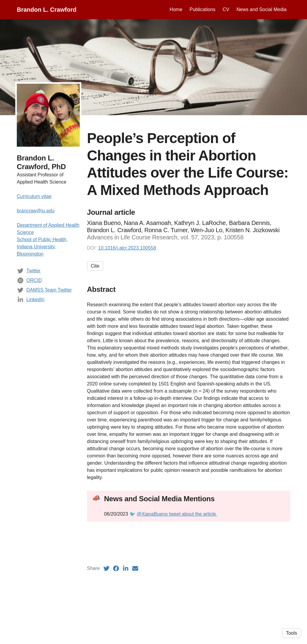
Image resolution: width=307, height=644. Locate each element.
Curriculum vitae (34, 196)
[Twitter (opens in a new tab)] (106, 568)
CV (226, 9)
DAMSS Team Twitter (49, 290)
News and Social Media (262, 9)
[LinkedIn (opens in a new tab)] (126, 568)
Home (176, 9)
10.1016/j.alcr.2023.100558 (127, 248)
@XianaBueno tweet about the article (177, 514)
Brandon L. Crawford (47, 10)
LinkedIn (36, 300)
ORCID (34, 280)
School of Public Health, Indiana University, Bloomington (42, 247)
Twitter (33, 271)
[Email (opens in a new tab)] (135, 568)
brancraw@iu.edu (36, 211)
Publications (202, 9)
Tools (292, 633)
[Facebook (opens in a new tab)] (116, 568)
